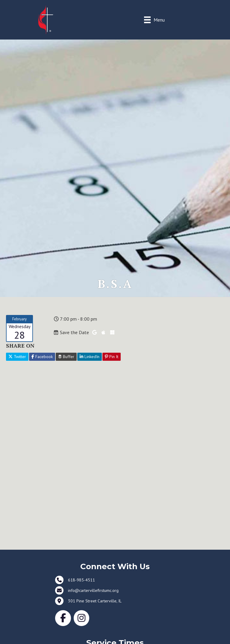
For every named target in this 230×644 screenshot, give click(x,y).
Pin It (112, 357)
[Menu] (154, 20)
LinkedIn (90, 357)
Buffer (66, 357)
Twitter (17, 357)
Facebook (42, 357)
